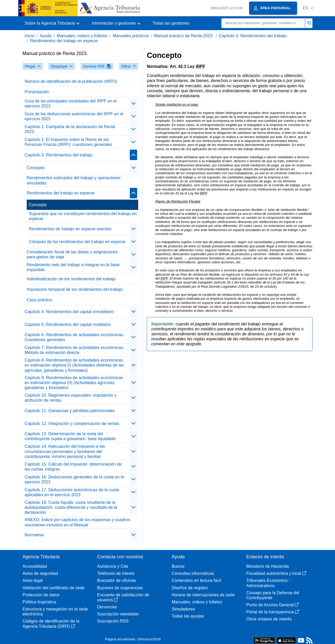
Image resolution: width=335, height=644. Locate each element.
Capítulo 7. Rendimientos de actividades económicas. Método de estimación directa (74, 350)
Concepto (36, 168)
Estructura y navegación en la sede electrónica (55, 612)
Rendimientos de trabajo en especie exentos (70, 229)
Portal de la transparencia (273, 612)
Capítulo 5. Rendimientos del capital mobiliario (68, 324)
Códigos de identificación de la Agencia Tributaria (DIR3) (51, 624)
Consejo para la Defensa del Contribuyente (273, 595)
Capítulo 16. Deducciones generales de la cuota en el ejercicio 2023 (74, 479)
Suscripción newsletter (118, 614)
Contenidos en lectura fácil (196, 580)
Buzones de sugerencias (120, 588)
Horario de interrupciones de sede (203, 595)
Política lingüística (39, 602)
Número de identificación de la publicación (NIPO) (71, 81)
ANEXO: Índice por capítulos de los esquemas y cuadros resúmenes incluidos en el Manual (77, 522)
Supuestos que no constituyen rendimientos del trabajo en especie (83, 216)
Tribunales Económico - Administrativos (268, 583)
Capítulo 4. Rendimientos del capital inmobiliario (69, 312)
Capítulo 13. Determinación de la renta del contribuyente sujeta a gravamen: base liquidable (70, 436)
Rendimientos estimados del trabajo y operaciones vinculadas (74, 180)
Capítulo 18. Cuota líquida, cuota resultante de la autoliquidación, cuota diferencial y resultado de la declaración (71, 507)
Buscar (178, 566)
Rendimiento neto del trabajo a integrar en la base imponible (73, 267)
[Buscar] (263, 23)
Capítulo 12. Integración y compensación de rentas (72, 424)
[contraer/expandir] (133, 103)
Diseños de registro (190, 588)
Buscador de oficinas (117, 580)
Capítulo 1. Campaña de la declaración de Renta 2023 (70, 129)
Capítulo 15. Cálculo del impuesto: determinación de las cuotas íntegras (73, 467)
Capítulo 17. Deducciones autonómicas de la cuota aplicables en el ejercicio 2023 (72, 492)
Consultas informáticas (193, 573)
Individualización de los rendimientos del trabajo (71, 279)
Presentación (37, 92)
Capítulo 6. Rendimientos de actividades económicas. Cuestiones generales (74, 337)
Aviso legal (33, 580)
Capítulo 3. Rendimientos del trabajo (253, 36)
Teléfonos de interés (116, 573)
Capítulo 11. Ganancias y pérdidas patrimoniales (70, 411)
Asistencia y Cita (113, 566)
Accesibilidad (35, 566)
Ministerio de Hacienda (268, 566)
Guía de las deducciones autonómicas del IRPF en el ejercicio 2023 (74, 116)
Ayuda (46, 36)
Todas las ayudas (188, 616)
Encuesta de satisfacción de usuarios (123, 597)
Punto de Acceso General (273, 605)
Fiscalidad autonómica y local (276, 573)
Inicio (29, 36)
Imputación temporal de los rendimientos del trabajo (75, 289)
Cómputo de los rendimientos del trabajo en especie (77, 242)
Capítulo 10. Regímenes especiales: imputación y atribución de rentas (71, 398)
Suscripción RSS (113, 621)
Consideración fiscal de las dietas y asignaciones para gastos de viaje (72, 254)
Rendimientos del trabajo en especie (64, 41)
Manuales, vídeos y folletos (82, 36)
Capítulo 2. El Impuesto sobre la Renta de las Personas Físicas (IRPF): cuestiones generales (68, 142)
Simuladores (183, 609)
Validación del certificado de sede (54, 588)
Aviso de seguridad (40, 573)
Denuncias (107, 607)
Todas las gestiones (171, 23)
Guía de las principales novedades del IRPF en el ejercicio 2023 (71, 103)
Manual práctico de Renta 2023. (184, 36)
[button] (308, 8)
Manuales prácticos (131, 36)
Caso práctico (40, 300)
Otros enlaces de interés (269, 619)
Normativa (34, 535)
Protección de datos (41, 595)
